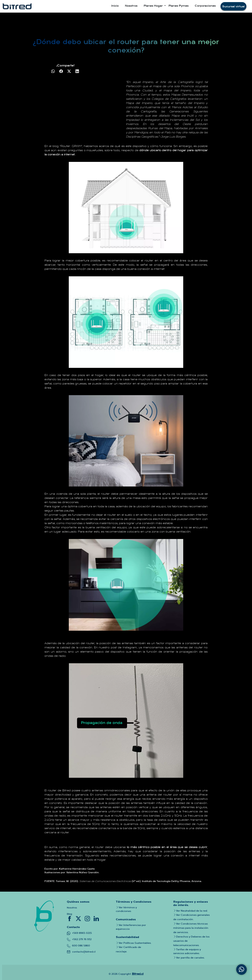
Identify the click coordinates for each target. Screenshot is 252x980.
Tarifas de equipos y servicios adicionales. (187, 951)
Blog (69, 914)
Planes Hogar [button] (154, 6)
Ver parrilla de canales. (189, 957)
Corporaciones (205, 6)
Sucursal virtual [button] (233, 6)
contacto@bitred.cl (81, 952)
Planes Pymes (178, 6)
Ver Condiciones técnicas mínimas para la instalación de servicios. (191, 928)
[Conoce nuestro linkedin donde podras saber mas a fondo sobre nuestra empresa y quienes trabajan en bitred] (96, 918)
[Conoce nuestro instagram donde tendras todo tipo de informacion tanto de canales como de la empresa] (88, 918)
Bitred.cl (138, 974)
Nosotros (131, 6)
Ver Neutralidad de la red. (190, 911)
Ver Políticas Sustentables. (134, 943)
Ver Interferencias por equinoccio (131, 927)
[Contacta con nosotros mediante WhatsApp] (241, 969)
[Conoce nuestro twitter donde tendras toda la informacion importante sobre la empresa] (79, 918)
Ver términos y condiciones (126, 909)
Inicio (115, 6)
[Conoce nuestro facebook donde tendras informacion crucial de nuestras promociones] (70, 918)
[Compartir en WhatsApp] (53, 71)
